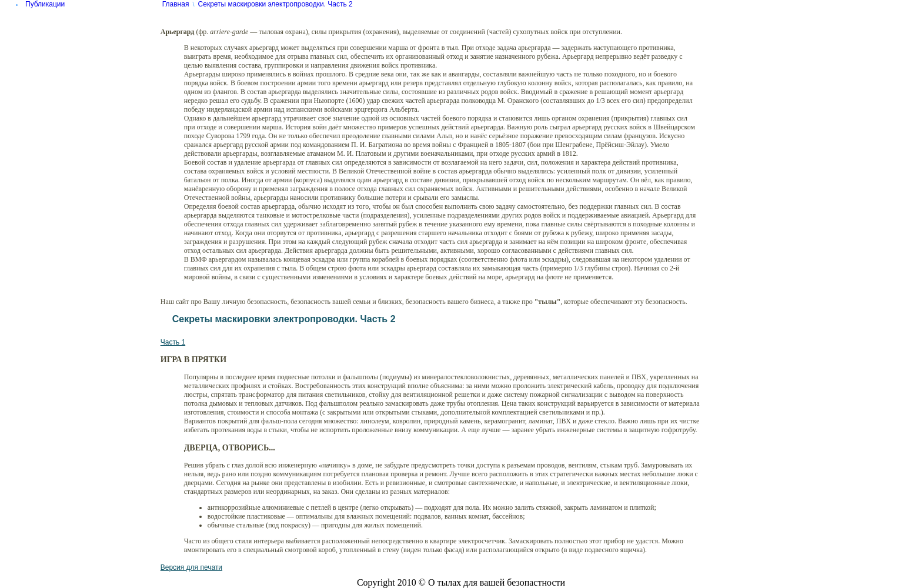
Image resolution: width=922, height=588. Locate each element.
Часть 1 (173, 342)
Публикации (45, 4)
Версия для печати (191, 567)
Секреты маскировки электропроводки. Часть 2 (275, 4)
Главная (176, 4)
